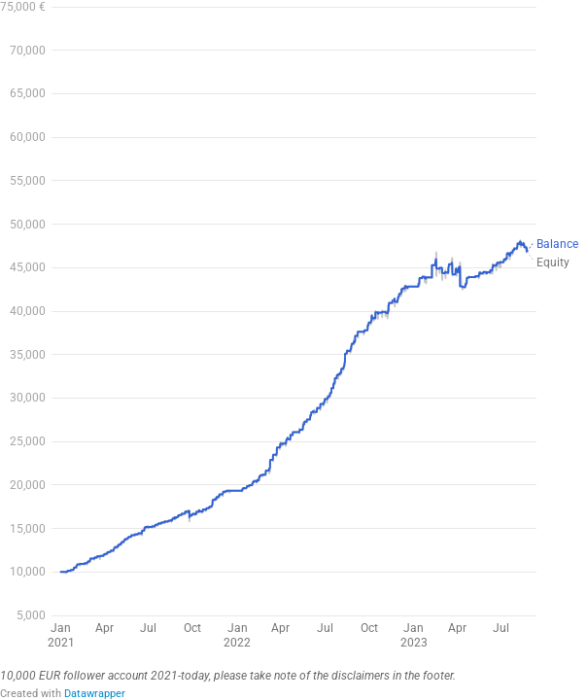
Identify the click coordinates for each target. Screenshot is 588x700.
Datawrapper (95, 694)
